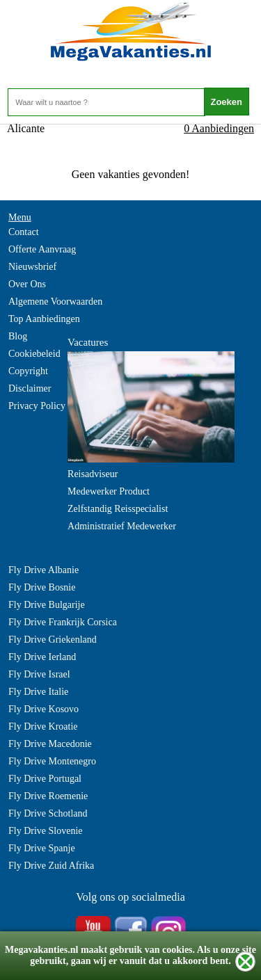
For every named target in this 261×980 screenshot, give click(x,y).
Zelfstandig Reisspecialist (118, 509)
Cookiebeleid (34, 354)
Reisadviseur (93, 474)
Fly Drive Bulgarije (47, 605)
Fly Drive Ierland (42, 657)
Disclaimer (30, 388)
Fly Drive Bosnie (42, 587)
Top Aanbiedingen (44, 319)
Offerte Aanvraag (42, 249)
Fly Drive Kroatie (43, 726)
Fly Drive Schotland (48, 813)
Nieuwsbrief (32, 267)
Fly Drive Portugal (45, 779)
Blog (18, 336)
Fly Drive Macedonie (50, 744)
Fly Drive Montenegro (52, 761)
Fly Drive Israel (39, 674)
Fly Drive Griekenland (53, 640)
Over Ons (27, 284)
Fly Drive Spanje (42, 848)
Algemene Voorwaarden (55, 302)
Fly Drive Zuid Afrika (51, 866)
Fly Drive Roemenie (48, 796)
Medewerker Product (109, 491)
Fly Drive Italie (38, 692)
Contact (24, 232)
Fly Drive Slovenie (46, 831)
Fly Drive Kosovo (43, 709)
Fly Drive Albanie (43, 570)
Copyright (28, 371)
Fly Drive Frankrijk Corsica (63, 622)
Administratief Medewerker (122, 526)
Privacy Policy (37, 406)
